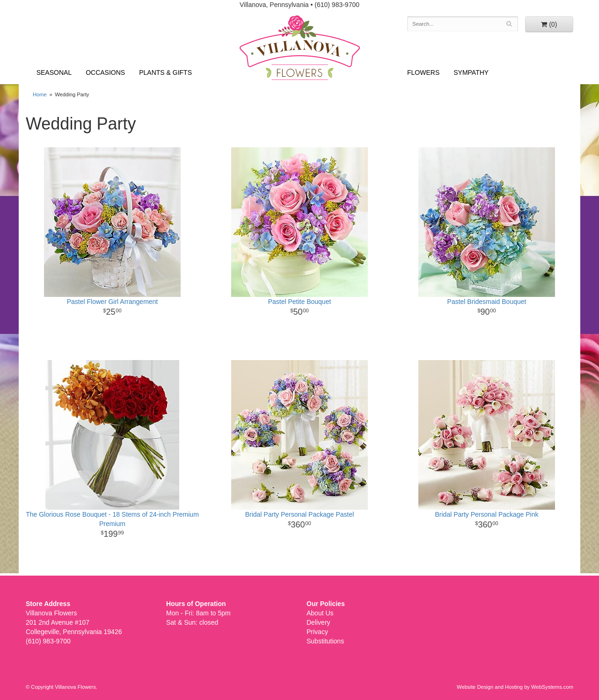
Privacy (317, 632)
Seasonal (54, 72)
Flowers (423, 72)
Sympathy (471, 72)
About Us (320, 613)
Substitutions (325, 641)
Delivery (318, 622)
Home (40, 94)
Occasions (105, 72)
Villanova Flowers (300, 48)
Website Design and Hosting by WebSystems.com (515, 687)
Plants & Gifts (165, 72)
